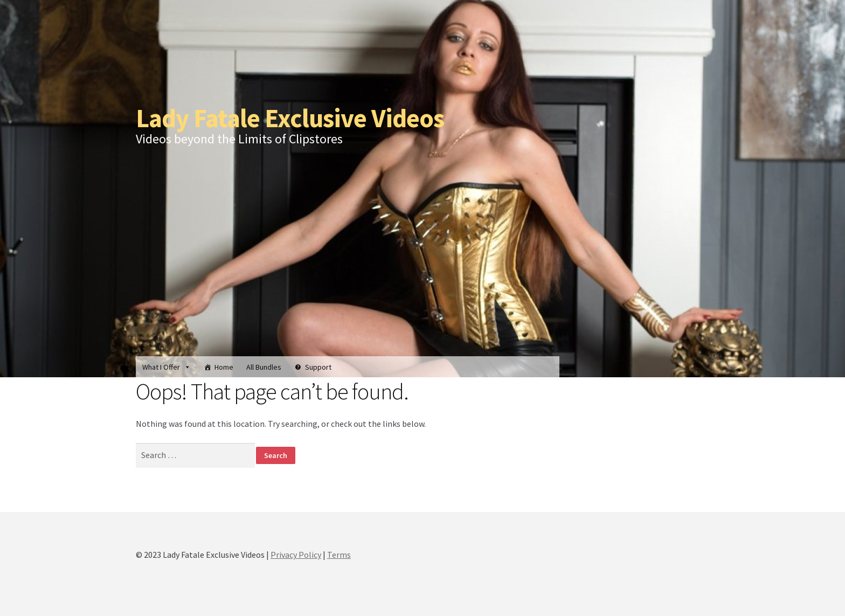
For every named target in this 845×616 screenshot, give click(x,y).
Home (224, 367)
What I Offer (167, 367)
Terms (339, 555)
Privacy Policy (296, 555)
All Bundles (264, 367)
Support (318, 367)
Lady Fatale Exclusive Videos (290, 118)
